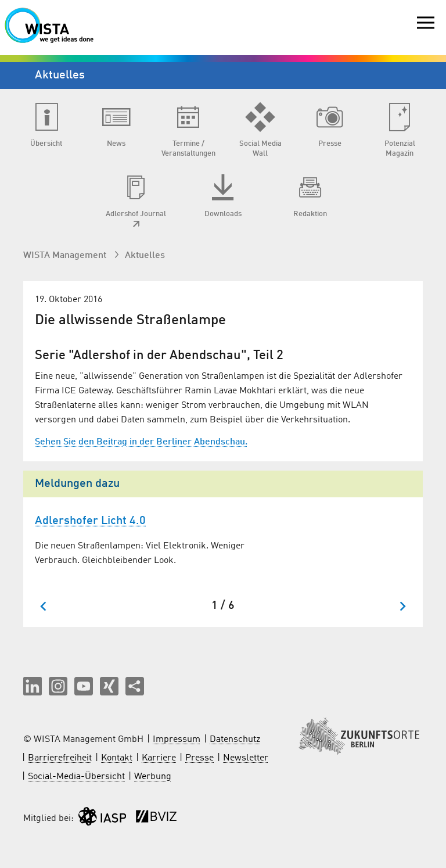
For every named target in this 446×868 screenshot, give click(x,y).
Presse (199, 758)
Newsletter (246, 758)
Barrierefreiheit (60, 758)
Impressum (177, 740)
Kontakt (117, 758)
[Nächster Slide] (402, 606)
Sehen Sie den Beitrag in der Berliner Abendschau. (141, 442)
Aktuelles (145, 256)
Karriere (159, 758)
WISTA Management (66, 256)
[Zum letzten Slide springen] (44, 606)
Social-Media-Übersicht (76, 777)
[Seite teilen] (135, 686)
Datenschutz (235, 740)
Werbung (153, 777)
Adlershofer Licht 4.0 (90, 521)
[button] (33, 686)
